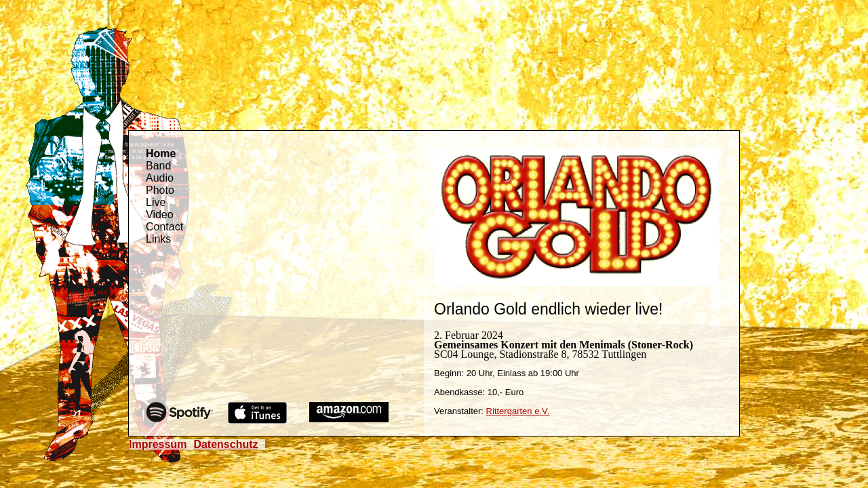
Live (156, 202)
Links (158, 239)
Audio (160, 178)
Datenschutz (225, 444)
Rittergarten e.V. (518, 411)
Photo (160, 190)
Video (160, 215)
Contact (164, 227)
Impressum (158, 444)
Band (158, 166)
